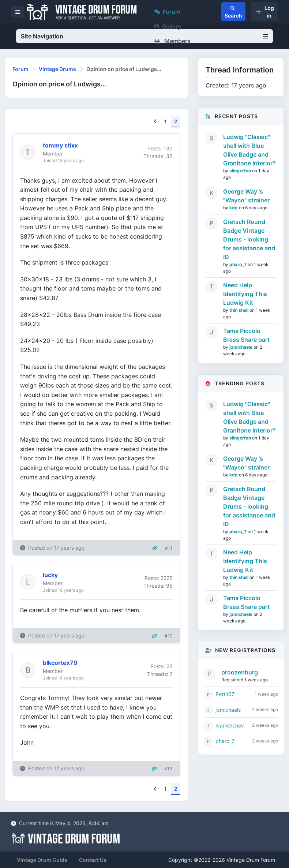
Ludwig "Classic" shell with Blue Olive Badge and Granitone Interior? (249, 150)
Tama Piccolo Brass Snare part (246, 335)
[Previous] (155, 122)
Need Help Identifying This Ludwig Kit (245, 294)
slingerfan (241, 171)
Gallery (168, 26)
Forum (167, 12)
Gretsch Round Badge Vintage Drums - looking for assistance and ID (249, 239)
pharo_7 (239, 264)
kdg (234, 208)
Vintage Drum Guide (42, 860)
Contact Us (93, 860)
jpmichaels (241, 347)
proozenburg (240, 672)
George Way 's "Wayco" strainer (246, 196)
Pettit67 (225, 694)
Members (172, 41)
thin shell (239, 310)
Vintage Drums (57, 69)
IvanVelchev (230, 725)
